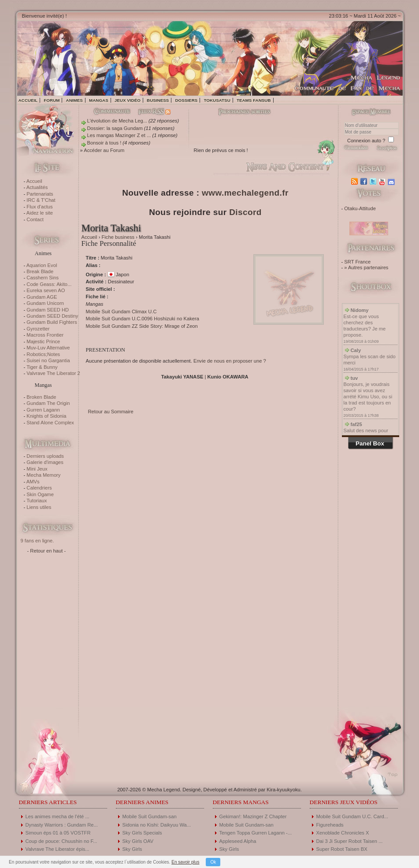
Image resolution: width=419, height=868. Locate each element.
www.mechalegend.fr (245, 193)
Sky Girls (132, 849)
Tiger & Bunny (42, 367)
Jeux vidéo (128, 100)
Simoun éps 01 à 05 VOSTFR (58, 833)
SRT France (357, 262)
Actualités (37, 187)
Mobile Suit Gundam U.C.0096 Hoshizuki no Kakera (143, 319)
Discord (245, 212)
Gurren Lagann (43, 410)
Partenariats (40, 194)
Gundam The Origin (48, 403)
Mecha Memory (43, 475)
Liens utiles (39, 507)
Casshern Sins (43, 278)
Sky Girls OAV (138, 841)
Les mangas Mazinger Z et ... (119, 135)
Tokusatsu (217, 100)
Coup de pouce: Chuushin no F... (61, 841)
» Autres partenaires (366, 267)
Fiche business (118, 237)
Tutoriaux (37, 501)
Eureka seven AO (46, 290)
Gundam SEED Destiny (52, 316)
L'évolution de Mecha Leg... (117, 121)
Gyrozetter (38, 329)
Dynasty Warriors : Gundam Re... (62, 825)
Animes (74, 100)
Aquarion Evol (42, 265)
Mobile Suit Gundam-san (150, 816)
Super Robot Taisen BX (342, 849)
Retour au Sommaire (111, 412)
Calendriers (39, 488)
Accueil (28, 100)
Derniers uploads (45, 456)
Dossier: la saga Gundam (115, 128)
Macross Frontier (45, 335)
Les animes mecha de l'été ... (57, 816)
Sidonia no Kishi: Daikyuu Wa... (157, 825)
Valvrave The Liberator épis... (57, 849)
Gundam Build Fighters (52, 322)
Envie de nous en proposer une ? (230, 361)
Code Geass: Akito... (49, 284)
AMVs (33, 482)
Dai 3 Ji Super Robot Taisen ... (350, 841)
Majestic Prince (43, 341)
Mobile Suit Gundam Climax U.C (121, 312)
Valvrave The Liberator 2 (53, 373)
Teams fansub (254, 100)
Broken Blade (41, 397)
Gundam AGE (42, 297)
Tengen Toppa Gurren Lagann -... (256, 833)
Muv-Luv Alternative (48, 348)
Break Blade (40, 271)
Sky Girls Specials (142, 833)
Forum (52, 100)
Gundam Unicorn (45, 303)
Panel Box (370, 443)
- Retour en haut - (47, 551)
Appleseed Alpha (238, 841)
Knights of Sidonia (46, 416)
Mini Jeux (37, 469)
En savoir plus (185, 862)
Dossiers (186, 100)
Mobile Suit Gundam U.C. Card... (352, 816)
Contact (35, 219)
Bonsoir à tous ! (104, 143)
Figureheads (330, 825)
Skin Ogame (40, 494)
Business (158, 100)
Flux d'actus (39, 207)
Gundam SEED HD (48, 310)
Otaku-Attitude (360, 208)
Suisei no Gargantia (48, 360)
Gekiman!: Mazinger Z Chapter (253, 816)
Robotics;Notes (43, 354)
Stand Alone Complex (50, 423)
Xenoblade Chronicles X (343, 833)
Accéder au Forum (104, 150)
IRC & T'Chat (41, 200)
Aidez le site (40, 213)
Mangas (99, 100)
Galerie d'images (45, 462)
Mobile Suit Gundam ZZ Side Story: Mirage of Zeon (142, 326)
